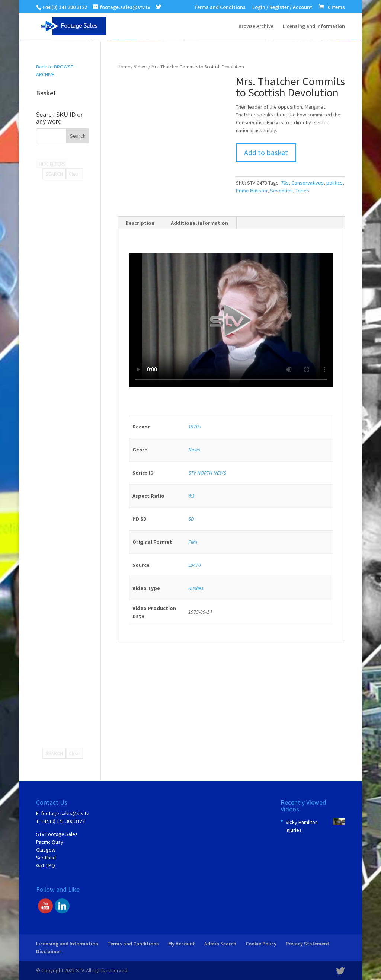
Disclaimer (49, 951)
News (194, 450)
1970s (195, 427)
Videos (141, 67)
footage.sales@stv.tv (65, 813)
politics (334, 183)
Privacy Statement (308, 944)
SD (191, 519)
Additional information (199, 223)
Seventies (281, 191)
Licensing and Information (314, 26)
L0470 (195, 565)
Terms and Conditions (220, 7)
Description (140, 223)
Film (193, 542)
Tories (302, 191)
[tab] (140, 223)
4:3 (191, 496)
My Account (182, 944)
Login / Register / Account (282, 7)
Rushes (196, 588)
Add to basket (266, 152)
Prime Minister (252, 191)
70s (285, 183)
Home (124, 67)
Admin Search (220, 944)
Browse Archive (256, 26)
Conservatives (308, 183)
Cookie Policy (261, 944)
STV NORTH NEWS (207, 473)
